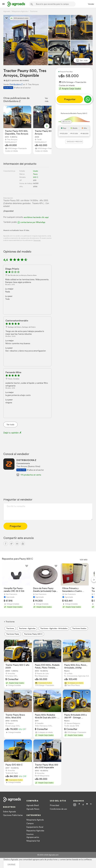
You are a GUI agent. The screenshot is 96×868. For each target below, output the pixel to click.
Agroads (7, 11)
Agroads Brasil (33, 805)
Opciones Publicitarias (13, 815)
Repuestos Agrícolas (35, 831)
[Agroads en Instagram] (75, 805)
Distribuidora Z (16, 84)
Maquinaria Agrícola (35, 820)
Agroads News (33, 809)
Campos (30, 823)
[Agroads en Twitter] (79, 805)
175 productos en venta (31, 475)
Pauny (35, 174)
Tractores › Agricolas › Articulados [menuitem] (54, 628)
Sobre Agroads (9, 812)
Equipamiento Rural (35, 827)
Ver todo (10, 424)
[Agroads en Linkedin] (91, 805)
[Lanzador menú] (3, 4)
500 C (36, 177)
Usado (36, 171)
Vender (91, 4)
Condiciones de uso (58, 809)
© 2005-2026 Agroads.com (48, 855)
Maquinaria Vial (33, 841)
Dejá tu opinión (12, 433)
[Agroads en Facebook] (83, 805)
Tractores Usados (79, 628)
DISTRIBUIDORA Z (26, 460)
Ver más (47, 100)
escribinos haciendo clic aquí (36, 217)
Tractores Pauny (13, 634)
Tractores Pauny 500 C (33, 634)
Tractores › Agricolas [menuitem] (27, 628)
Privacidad (54, 805)
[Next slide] (47, 126)
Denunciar (37, 240)
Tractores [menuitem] (10, 628)
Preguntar (70, 99)
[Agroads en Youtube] (87, 805)
